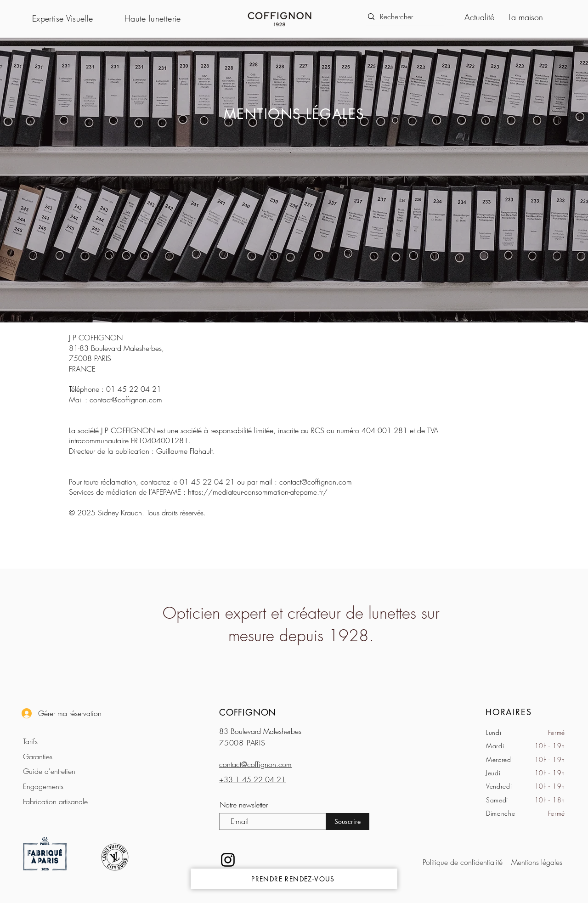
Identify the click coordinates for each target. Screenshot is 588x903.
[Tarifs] (61, 741)
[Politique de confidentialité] (465, 862)
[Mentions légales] (536, 862)
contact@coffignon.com (126, 400)
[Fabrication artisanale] (61, 801)
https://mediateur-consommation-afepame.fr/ (258, 492)
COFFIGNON (248, 712)
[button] (74, 18)
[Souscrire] (348, 821)
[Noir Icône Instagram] (228, 860)
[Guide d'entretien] (61, 771)
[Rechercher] (402, 17)
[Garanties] (61, 756)
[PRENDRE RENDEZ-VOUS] (294, 879)
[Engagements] (61, 786)
